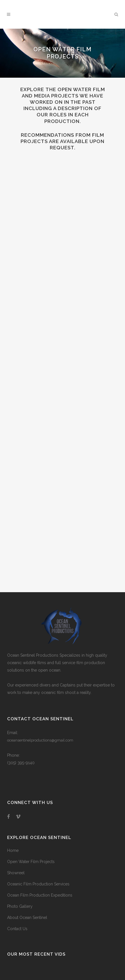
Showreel (16, 873)
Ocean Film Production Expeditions (40, 895)
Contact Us (17, 929)
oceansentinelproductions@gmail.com (40, 740)
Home (13, 850)
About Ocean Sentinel (27, 918)
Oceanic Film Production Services (38, 884)
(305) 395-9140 (21, 763)
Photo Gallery (20, 906)
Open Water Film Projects (31, 862)
